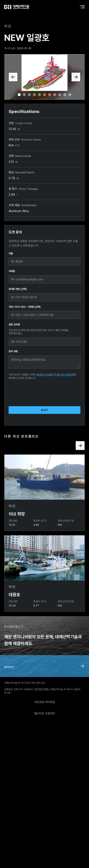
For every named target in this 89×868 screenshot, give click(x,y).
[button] (13, 77)
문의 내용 (13, 351)
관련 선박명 (14, 325)
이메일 (12, 271)
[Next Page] (80, 446)
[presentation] (41, 392)
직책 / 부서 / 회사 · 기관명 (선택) (25, 307)
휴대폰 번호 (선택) (18, 289)
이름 (11, 253)
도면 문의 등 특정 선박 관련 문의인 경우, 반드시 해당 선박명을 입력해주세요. (38, 332)
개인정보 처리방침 (44, 375)
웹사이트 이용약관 (65, 375)
